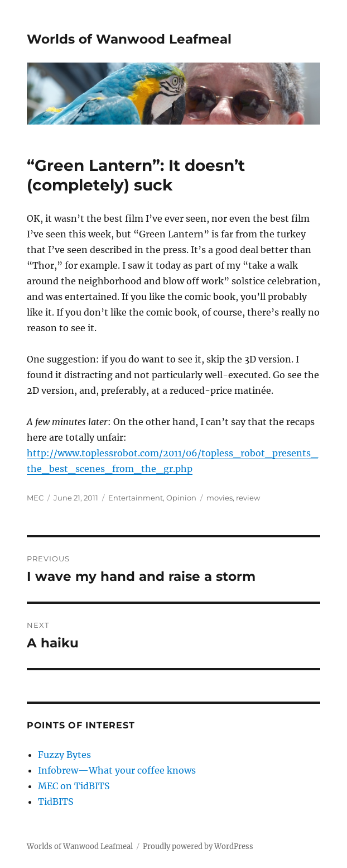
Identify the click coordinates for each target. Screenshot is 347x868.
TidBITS (56, 802)
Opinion (181, 498)
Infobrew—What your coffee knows (117, 770)
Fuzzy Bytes (64, 755)
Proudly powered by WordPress (198, 846)
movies (220, 498)
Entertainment (136, 498)
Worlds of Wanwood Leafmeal (129, 39)
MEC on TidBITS (74, 786)
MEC (35, 498)
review (248, 498)
